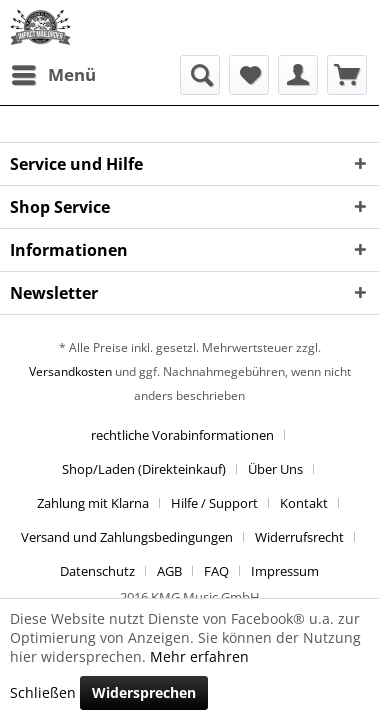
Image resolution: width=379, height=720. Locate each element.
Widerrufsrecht (299, 537)
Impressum (285, 571)
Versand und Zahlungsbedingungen (127, 537)
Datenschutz (97, 571)
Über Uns (275, 469)
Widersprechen (144, 692)
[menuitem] (53, 75)
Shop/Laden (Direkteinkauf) (144, 469)
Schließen (43, 692)
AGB (169, 571)
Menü (54, 72)
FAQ (216, 571)
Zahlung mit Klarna (93, 503)
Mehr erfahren (199, 656)
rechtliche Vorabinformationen (182, 435)
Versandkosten (70, 371)
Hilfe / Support (214, 503)
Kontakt (304, 503)
